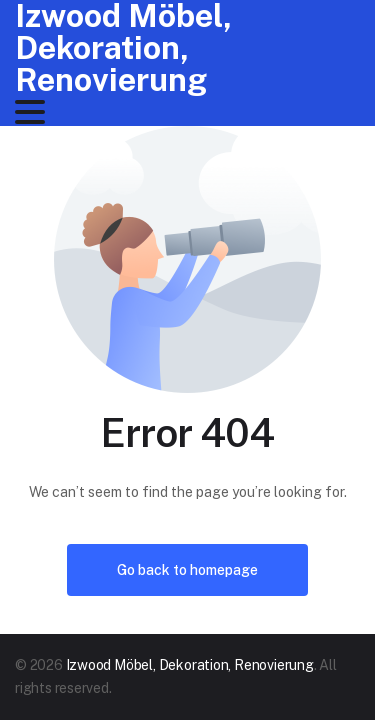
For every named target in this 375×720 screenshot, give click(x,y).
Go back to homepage (187, 570)
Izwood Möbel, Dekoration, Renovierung (190, 665)
